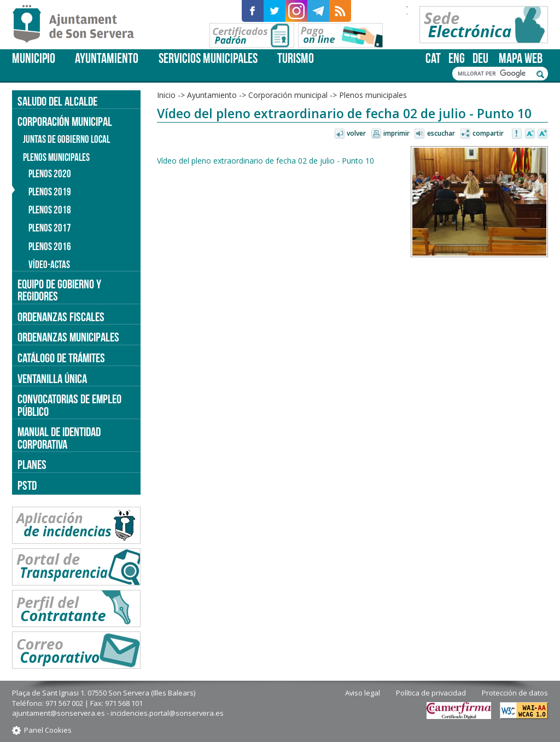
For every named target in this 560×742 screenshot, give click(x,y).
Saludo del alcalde (57, 101)
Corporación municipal (288, 95)
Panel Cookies (48, 730)
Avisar (517, 134)
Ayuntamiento (107, 58)
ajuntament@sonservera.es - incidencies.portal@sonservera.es (118, 713)
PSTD (27, 485)
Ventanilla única (52, 379)
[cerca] (494, 74)
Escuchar (441, 133)
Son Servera (78, 25)
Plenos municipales (373, 95)
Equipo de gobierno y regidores (59, 290)
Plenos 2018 (50, 210)
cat (433, 58)
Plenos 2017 (50, 228)
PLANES (32, 465)
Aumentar (542, 134)
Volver (356, 133)
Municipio (34, 58)
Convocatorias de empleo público (69, 405)
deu (480, 58)
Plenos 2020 (50, 174)
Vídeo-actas (49, 265)
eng (457, 58)
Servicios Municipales (208, 58)
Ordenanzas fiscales (61, 317)
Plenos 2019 (50, 192)
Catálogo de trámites (61, 358)
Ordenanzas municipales (68, 337)
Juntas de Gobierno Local (66, 139)
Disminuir (530, 134)
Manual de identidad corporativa (59, 438)
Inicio (166, 95)
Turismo (296, 58)
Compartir (488, 133)
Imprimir (396, 133)
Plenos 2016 (50, 247)
